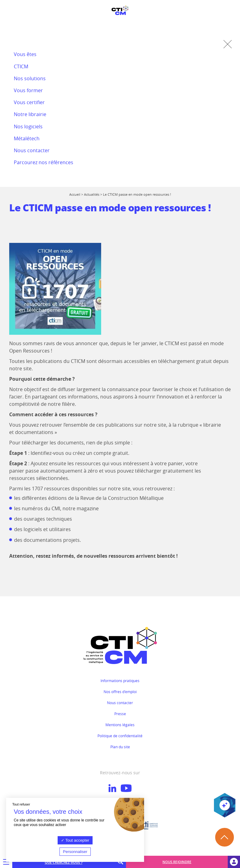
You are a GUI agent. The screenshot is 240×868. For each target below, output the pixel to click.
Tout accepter (75, 840)
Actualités (92, 194)
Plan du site (120, 747)
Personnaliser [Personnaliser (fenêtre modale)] (75, 852)
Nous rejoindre (177, 862)
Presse (120, 714)
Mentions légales (120, 725)
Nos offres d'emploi (120, 692)
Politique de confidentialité (120, 736)
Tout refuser (21, 804)
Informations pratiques (120, 681)
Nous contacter (120, 703)
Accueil (75, 194)
